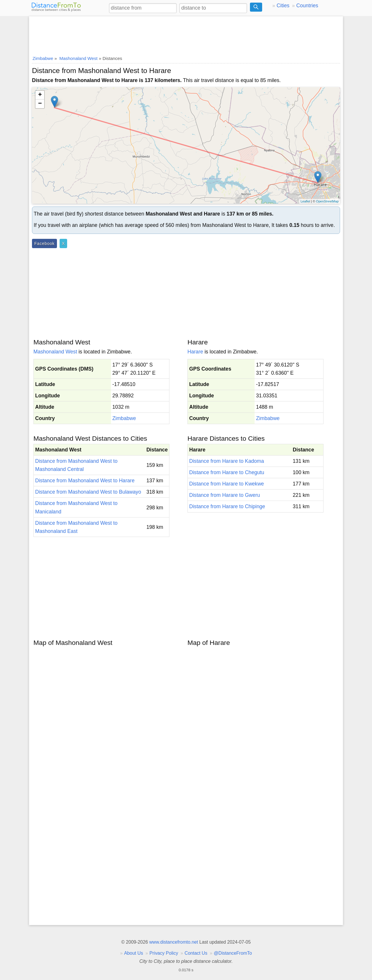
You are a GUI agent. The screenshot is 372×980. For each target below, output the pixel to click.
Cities (283, 6)
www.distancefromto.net (174, 942)
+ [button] (40, 95)
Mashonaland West (55, 352)
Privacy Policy (164, 953)
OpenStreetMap (327, 201)
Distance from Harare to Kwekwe (227, 484)
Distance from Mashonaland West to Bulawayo (88, 492)
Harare (195, 352)
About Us (134, 953)
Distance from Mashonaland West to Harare (85, 481)
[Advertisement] (186, 34)
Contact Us (196, 953)
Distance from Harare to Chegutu (227, 472)
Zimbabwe (124, 418)
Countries (307, 6)
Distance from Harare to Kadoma (227, 461)
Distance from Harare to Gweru (225, 495)
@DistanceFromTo (233, 953)
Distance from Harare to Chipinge (227, 506)
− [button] (40, 104)
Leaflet (305, 201)
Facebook (44, 243)
